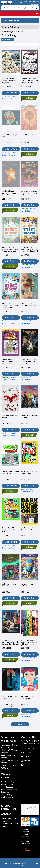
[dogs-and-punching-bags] (29, 715)
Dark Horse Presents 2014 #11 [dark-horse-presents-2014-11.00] (9, 585)
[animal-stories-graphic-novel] (11, 154)
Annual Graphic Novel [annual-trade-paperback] (29, 135)
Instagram (28, 765)
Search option (11, 20)
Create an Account (30, 2)
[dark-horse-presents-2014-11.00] (10, 604)
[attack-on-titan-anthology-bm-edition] (29, 322)
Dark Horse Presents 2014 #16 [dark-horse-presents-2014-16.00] (28, 585)
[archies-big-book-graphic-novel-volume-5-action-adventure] (10, 267)
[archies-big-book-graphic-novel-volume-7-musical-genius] (11, 322)
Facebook (27, 753)
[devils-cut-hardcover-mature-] (10, 716)
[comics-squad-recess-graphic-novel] (29, 491)
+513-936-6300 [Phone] (30, 748)
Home (5, 27)
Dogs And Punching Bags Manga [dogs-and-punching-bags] (28, 697)
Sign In (35, 4)
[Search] (20, 8)
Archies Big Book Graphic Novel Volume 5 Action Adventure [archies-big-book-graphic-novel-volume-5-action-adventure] (10, 249)
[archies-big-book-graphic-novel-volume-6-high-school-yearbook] (29, 266)
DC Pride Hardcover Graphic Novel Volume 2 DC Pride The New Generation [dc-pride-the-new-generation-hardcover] (29, 643)
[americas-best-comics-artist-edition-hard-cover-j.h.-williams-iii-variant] (29, 62)
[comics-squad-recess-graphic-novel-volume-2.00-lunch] (11, 547)
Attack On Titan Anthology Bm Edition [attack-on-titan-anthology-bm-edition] (28, 304)
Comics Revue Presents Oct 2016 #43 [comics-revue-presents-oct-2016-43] (11, 473)
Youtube (27, 761)
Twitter (27, 757)
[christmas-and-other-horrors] (11, 434)
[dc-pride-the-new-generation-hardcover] (29, 659)
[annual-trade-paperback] (29, 154)
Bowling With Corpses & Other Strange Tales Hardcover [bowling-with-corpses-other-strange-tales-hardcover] (29, 361)
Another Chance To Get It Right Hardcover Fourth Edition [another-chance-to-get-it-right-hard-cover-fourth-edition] (10, 193)
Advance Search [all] (8, 39)
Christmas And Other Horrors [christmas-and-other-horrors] (10, 417)
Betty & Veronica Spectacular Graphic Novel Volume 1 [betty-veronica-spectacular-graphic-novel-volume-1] (9, 361)
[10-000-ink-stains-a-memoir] (11, 62)
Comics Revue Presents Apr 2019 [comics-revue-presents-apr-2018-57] (29, 417)
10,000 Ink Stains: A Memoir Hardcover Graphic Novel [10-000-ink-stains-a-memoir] (9, 81)
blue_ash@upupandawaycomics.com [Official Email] (31, 743)
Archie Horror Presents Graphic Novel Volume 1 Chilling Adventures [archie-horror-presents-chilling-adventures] (29, 193)
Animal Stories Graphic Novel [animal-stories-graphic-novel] (10, 136)
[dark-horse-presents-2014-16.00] (29, 604)
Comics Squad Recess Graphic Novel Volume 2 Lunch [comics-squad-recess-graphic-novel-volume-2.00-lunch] (10, 530)
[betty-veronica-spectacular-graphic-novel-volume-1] (11, 378)
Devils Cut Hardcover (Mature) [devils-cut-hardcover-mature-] (10, 697)
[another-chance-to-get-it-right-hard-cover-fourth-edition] (10, 211)
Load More (20, 724)
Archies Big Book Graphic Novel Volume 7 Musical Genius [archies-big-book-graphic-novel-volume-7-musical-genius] (10, 305)
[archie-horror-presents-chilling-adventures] (29, 210)
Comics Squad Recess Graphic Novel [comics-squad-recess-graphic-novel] (29, 473)
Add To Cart (11, 93)
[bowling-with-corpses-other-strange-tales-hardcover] (29, 378)
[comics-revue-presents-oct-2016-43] (10, 491)
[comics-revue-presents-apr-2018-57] (29, 435)
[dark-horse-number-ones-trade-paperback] (29, 547)
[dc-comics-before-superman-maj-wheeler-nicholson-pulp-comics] (10, 660)
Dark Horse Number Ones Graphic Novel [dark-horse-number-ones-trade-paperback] (28, 529)
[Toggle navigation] (37, 13)
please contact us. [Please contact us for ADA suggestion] (26, 850)
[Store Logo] (7, 3)
